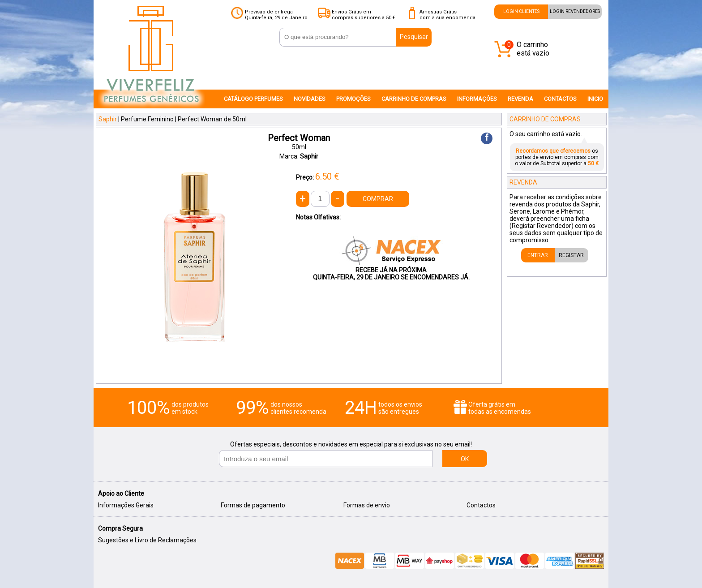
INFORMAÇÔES (477, 99)
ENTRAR (538, 255)
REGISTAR (571, 255)
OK (465, 459)
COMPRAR (378, 199)
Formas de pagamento (253, 505)
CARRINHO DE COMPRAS (414, 99)
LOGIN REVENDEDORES (575, 11)
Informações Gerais (126, 505)
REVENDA (520, 99)
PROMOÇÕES (353, 99)
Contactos (481, 505)
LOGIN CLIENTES (521, 11)
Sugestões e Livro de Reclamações (147, 540)
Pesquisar (414, 37)
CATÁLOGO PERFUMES (253, 99)
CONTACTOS (560, 99)
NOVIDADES (310, 99)
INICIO (595, 99)
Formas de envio (367, 505)
